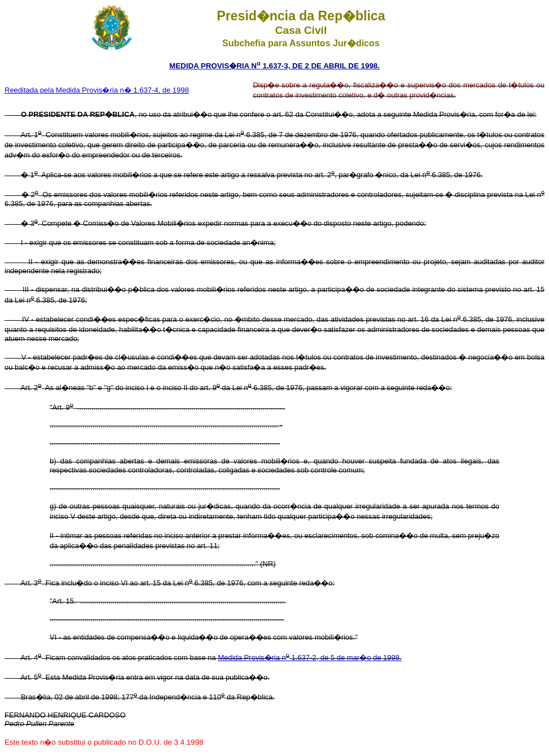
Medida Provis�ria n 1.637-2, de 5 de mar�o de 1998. (309, 657)
